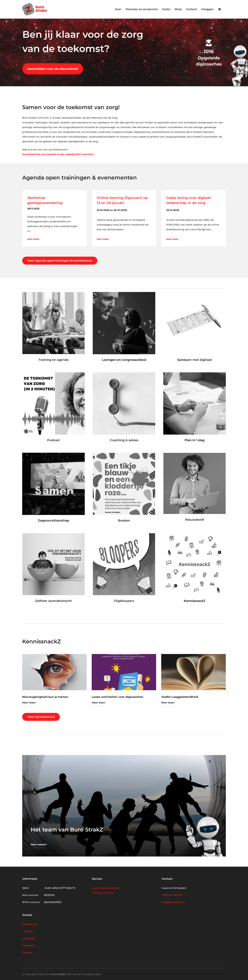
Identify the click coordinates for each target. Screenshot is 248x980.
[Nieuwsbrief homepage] (194, 454)
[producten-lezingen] (124, 293)
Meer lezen (29, 703)
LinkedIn (28, 931)
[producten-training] (53, 293)
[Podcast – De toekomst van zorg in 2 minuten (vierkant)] (53, 374)
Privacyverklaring (103, 893)
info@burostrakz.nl (173, 902)
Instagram (29, 938)
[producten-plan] (194, 374)
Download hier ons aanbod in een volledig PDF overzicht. (58, 154)
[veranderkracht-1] (53, 534)
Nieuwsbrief (30, 924)
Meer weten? (39, 844)
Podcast (27, 953)
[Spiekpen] (194, 293)
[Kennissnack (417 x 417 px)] (194, 534)
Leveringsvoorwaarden (106, 888)
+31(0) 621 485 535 (172, 895)
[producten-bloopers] (124, 534)
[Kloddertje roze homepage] (124, 454)
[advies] (124, 374)
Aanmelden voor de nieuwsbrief (53, 69)
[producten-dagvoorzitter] (53, 454)
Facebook (28, 945)
